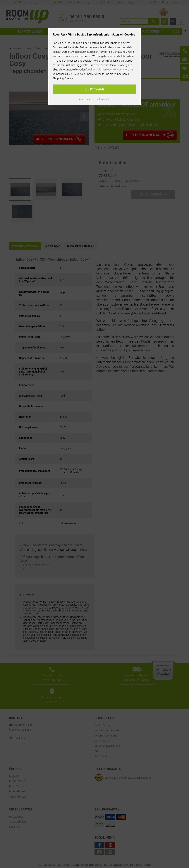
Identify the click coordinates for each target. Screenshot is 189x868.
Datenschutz (103, 99)
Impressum (85, 99)
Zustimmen (95, 89)
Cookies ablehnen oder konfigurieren (107, 70)
